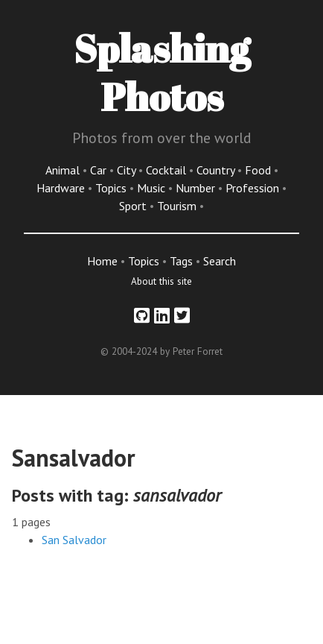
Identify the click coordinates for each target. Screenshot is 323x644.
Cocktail (167, 170)
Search (220, 261)
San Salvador (74, 540)
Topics (112, 188)
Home (102, 261)
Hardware (62, 188)
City (128, 170)
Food (259, 170)
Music (153, 188)
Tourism (178, 206)
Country (217, 170)
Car (100, 170)
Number (197, 188)
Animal (64, 170)
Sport (134, 206)
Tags (181, 261)
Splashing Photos (162, 72)
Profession (254, 188)
